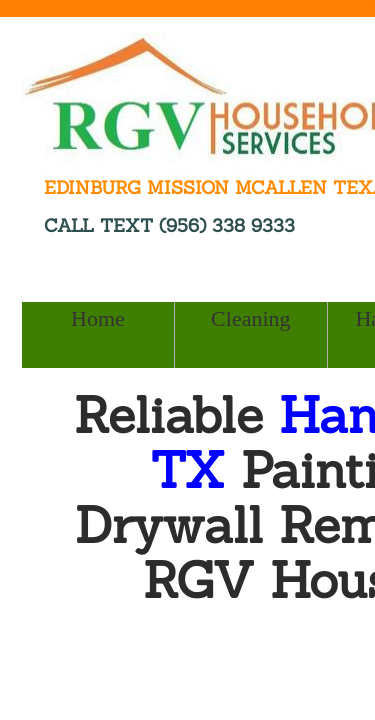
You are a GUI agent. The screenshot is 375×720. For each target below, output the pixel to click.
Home (98, 318)
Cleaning (250, 318)
